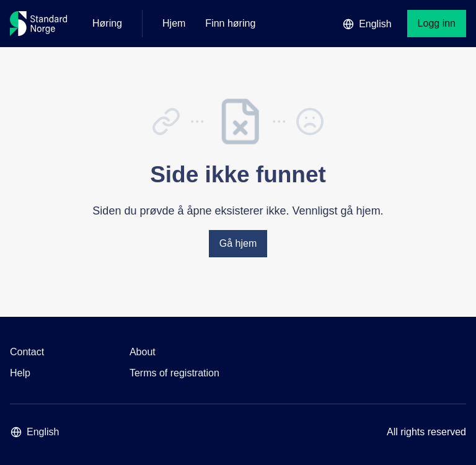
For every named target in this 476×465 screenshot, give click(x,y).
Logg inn (437, 23)
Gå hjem (238, 243)
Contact (27, 352)
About (143, 352)
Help (20, 373)
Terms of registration (174, 373)
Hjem (174, 23)
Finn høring (230, 23)
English (367, 24)
